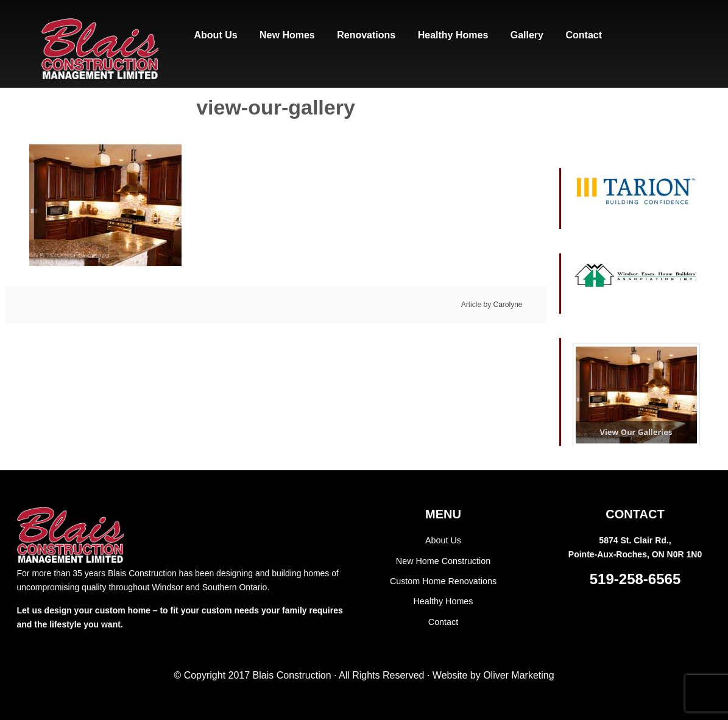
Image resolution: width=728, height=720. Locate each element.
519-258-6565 (635, 579)
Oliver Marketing (518, 675)
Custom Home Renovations (443, 581)
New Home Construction (444, 560)
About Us (444, 540)
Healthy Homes (444, 601)
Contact (443, 620)
